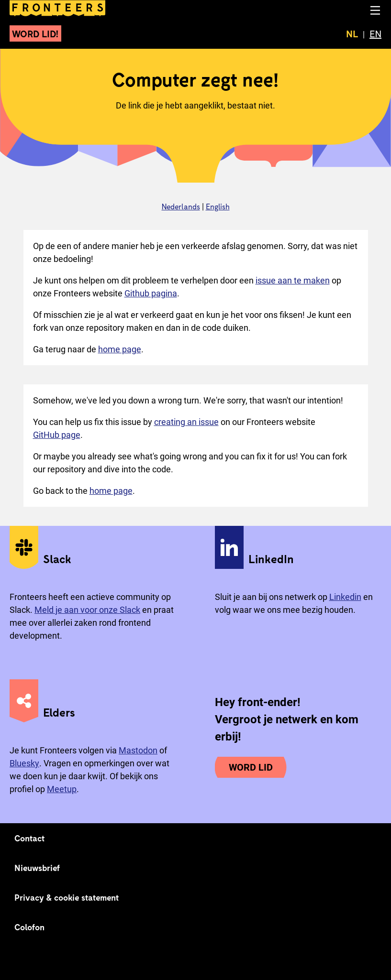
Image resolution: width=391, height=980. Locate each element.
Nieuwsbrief (37, 868)
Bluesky (24, 763)
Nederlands (181, 206)
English (218, 206)
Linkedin (345, 597)
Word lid (251, 767)
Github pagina (151, 293)
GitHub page (57, 435)
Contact (30, 838)
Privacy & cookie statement (67, 897)
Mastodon (138, 750)
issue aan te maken (293, 280)
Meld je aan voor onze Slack (87, 610)
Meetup (62, 789)
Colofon (29, 927)
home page (120, 349)
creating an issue (186, 422)
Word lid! (35, 33)
